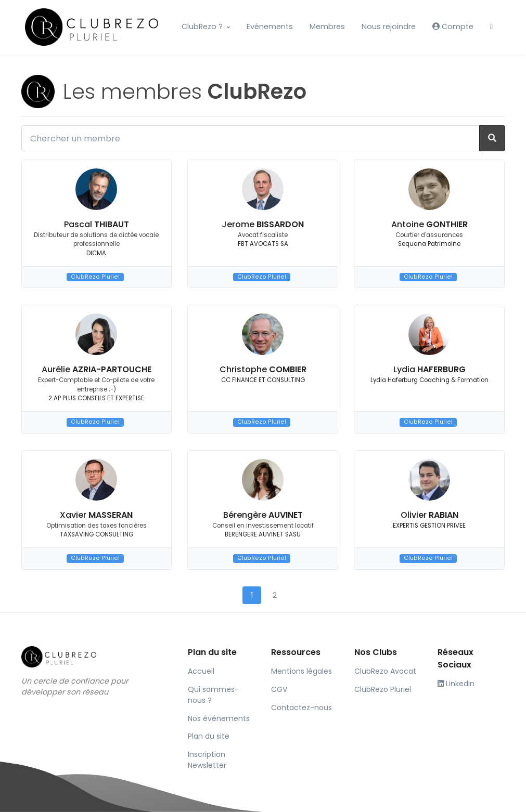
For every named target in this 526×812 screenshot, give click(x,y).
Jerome (263, 224)
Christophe (263, 369)
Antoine (429, 224)
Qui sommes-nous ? (213, 695)
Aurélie (97, 369)
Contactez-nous (302, 708)
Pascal (97, 224)
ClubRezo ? (202, 27)
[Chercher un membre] (251, 138)
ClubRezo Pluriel (95, 277)
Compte (453, 27)
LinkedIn (456, 684)
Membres (327, 27)
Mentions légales (302, 671)
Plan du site (209, 736)
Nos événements (219, 718)
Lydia (429, 369)
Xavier (96, 515)
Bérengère (263, 515)
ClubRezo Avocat (385, 671)
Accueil (201, 671)
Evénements (270, 27)
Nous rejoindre (389, 27)
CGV (279, 689)
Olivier (429, 515)
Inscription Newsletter (207, 760)
